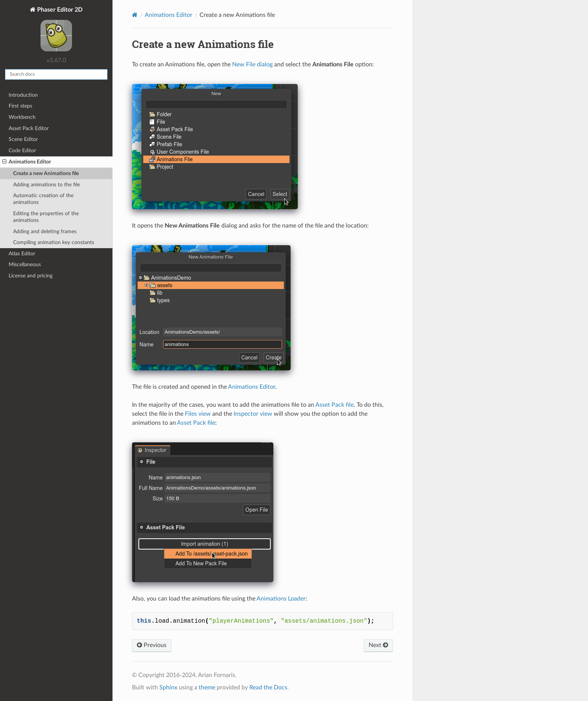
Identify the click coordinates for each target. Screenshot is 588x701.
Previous (152, 645)
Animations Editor (27, 162)
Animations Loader (281, 599)
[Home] (135, 15)
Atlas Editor (22, 254)
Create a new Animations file (46, 173)
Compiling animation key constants (54, 242)
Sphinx (168, 688)
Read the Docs (268, 688)
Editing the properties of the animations (46, 217)
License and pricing (31, 276)
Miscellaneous (25, 264)
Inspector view (253, 414)
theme (207, 688)
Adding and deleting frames (45, 231)
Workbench (22, 117)
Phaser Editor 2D (59, 30)
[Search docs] (56, 74)
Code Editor (22, 151)
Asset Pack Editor (29, 128)
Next (378, 645)
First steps (20, 106)
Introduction (23, 95)
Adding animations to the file (46, 185)
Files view (198, 414)
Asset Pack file (334, 405)
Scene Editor (23, 139)
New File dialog (252, 64)
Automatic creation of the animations (43, 199)
